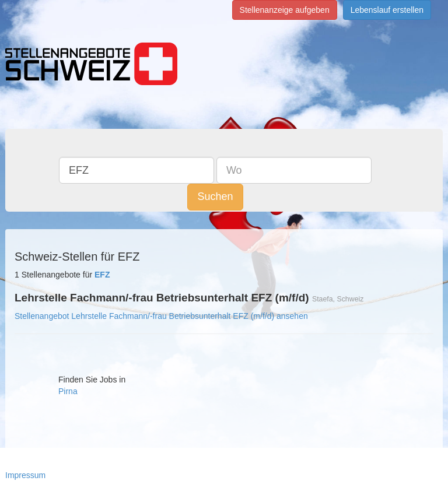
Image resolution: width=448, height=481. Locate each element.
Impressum (25, 475)
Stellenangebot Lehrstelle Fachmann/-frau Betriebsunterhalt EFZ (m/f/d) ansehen (161, 316)
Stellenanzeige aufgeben (285, 10)
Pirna (68, 391)
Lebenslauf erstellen (387, 10)
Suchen (215, 196)
